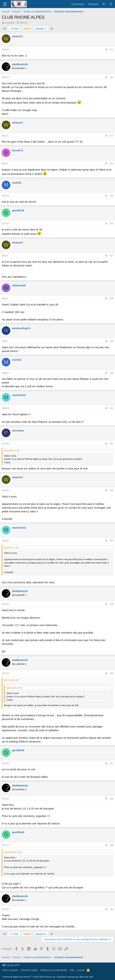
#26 (111, 223)
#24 (111, 164)
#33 (111, 490)
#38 (111, 799)
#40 (111, 909)
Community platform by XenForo (29, 977)
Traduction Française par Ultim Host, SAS (75, 977)
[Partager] (106, 50)
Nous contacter (10, 970)
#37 (111, 763)
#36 (111, 673)
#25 (111, 196)
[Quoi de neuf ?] (104, 4)
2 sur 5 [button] (27, 29)
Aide (72, 970)
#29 (111, 341)
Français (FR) (11, 965)
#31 (111, 408)
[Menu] (5, 4)
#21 (111, 50)
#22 (111, 77)
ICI (49, 816)
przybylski (10, 23)
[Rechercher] (111, 4)
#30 (111, 373)
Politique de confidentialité (54, 970)
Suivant (41, 29)
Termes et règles (29, 970)
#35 (111, 604)
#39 (111, 845)
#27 (111, 256)
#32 (111, 444)
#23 (111, 136)
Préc (14, 29)
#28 (111, 299)
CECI (17, 625)
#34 (111, 541)
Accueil (81, 970)
